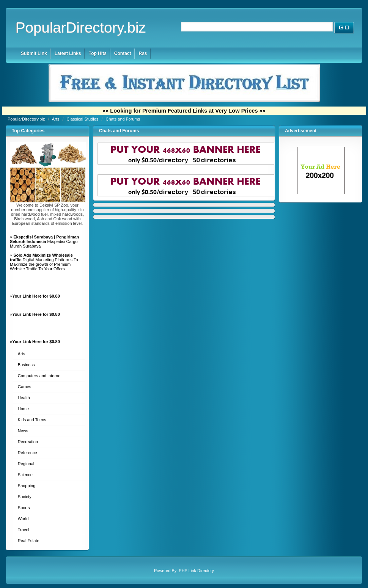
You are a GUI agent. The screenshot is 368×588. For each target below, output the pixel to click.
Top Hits (98, 53)
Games (24, 387)
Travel (24, 530)
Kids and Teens (32, 420)
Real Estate (29, 541)
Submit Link (34, 53)
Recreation (28, 442)
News (23, 431)
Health (24, 398)
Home (23, 409)
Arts (56, 119)
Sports (24, 508)
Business (26, 365)
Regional (26, 464)
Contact (123, 53)
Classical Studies (83, 119)
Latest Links (68, 53)
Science (25, 475)
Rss (143, 53)
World (23, 519)
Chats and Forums (123, 119)
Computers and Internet (40, 376)
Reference (28, 453)
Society (25, 497)
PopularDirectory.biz (81, 27)
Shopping (27, 486)
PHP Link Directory (196, 571)
